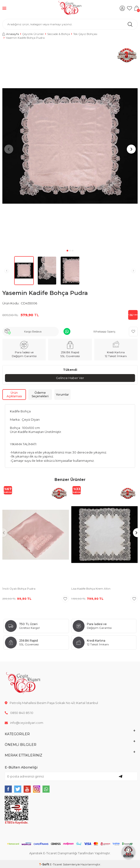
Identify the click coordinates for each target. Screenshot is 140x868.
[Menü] (4, 8)
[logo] (70, 8)
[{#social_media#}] (8, 789)
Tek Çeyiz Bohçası (85, 34)
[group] (70, 146)
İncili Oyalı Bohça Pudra (19, 589)
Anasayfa (11, 34)
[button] (67, 251)
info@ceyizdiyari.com (24, 723)
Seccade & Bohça (59, 34)
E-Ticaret (56, 864)
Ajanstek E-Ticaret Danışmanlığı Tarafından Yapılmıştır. (70, 853)
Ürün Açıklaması (14, 395)
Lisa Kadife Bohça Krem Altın (91, 589)
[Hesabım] (122, 8)
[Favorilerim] (129, 8)
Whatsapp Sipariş (104, 332)
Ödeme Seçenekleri (40, 395)
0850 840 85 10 (19, 713)
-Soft (44, 864)
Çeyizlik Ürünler (33, 34)
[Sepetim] (136, 8)
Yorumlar (62, 395)
